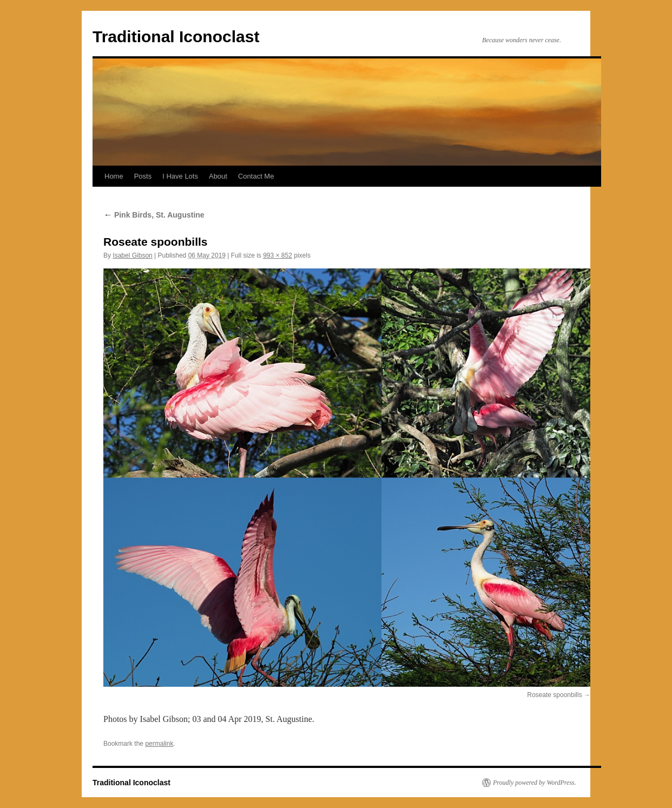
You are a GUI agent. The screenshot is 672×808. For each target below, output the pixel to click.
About (218, 176)
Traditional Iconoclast (176, 37)
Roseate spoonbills (554, 695)
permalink (159, 744)
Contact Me (256, 176)
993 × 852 (278, 255)
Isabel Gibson (132, 255)
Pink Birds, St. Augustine (154, 215)
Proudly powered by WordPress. (535, 783)
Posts (143, 176)
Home (114, 176)
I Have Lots (180, 176)
